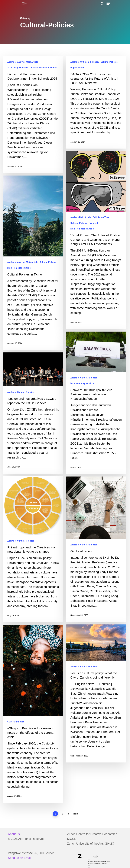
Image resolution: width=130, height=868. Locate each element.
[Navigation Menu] (108, 4)
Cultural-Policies (38, 68)
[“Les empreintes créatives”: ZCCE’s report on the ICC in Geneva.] (33, 420)
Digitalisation (77, 68)
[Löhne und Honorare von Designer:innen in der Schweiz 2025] (33, 115)
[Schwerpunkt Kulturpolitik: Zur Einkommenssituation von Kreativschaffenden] (96, 409)
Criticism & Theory (90, 62)
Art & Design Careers (18, 68)
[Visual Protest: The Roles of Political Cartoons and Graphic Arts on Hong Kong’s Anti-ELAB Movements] (96, 246)
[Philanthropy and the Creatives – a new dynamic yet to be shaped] (33, 557)
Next (76, 818)
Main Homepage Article (82, 235)
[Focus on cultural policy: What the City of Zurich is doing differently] (96, 701)
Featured (53, 68)
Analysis (12, 62)
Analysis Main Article (28, 62)
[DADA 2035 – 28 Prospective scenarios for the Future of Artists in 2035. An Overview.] (96, 102)
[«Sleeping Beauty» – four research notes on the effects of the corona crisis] (33, 722)
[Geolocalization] (96, 556)
